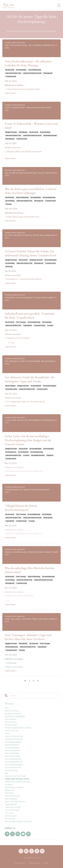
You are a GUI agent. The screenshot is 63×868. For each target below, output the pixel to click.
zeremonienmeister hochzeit (19, 821)
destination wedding (15, 716)
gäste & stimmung (22, 197)
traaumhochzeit (39, 325)
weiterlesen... (11, 93)
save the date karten (15, 802)
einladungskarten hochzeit (18, 728)
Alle (7, 708)
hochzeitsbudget (50, 260)
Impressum (20, 863)
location (26, 455)
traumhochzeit (11, 76)
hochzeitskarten (13, 750)
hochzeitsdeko (21, 70)
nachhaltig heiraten (50, 135)
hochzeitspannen (13, 759)
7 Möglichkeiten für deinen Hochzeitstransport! (21, 508)
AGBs (46, 863)
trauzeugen (11, 816)
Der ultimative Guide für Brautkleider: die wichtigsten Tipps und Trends (30, 379)
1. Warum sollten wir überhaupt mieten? (23, 152)
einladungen (11, 725)
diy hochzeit (10, 70)
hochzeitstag (10, 201)
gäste (7, 733)
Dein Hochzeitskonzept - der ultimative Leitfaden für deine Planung (28, 63)
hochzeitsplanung (35, 70)
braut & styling (10, 386)
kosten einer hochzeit (15, 776)
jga (6, 773)
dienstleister (23, 132)
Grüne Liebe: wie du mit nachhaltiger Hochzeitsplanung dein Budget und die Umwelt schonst (28, 440)
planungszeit (48, 73)
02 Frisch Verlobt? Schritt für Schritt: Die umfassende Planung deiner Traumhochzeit (31, 253)
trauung (8, 204)
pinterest (9, 793)
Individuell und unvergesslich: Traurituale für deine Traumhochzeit (30, 316)
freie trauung (21, 322)
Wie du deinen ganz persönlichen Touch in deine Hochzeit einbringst (30, 191)
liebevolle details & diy (13, 73)
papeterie (50, 455)
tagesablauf (27, 325)
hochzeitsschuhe (11, 389)
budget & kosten (11, 132)
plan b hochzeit (12, 796)
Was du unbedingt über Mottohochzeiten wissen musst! (30, 570)
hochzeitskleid (36, 386)
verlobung (9, 267)
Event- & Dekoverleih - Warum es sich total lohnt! (31, 126)
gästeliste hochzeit (36, 260)
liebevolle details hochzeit (32, 73)
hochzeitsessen (11, 452)
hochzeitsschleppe (50, 386)
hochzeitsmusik (12, 756)
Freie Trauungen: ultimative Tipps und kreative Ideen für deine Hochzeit (28, 637)
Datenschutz (34, 863)
